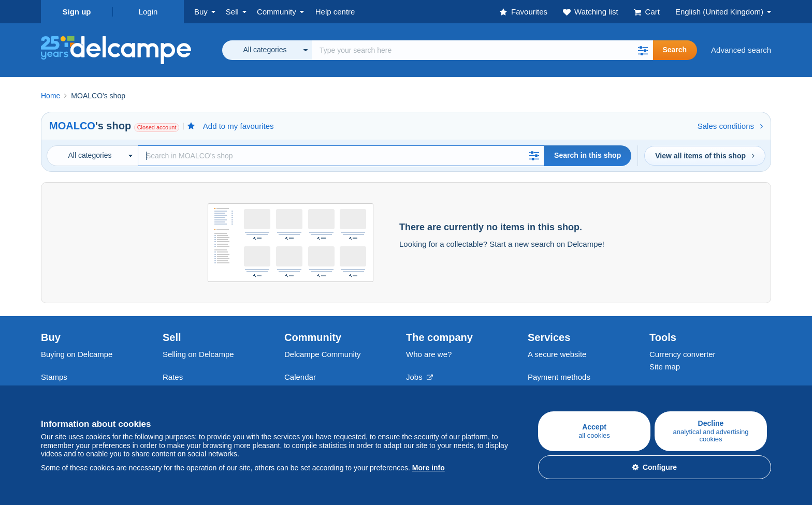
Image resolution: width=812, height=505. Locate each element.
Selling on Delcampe (198, 354)
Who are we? (429, 354)
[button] (643, 50)
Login (148, 12)
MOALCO (72, 126)
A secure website (557, 354)
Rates (173, 377)
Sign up (77, 12)
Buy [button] (201, 12)
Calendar (300, 377)
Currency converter (683, 354)
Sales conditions (730, 126)
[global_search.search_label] (482, 50)
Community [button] (277, 12)
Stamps (54, 377)
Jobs (419, 377)
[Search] (341, 156)
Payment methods (559, 377)
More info (429, 468)
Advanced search (741, 50)
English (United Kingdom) (719, 12)
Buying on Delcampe (77, 354)
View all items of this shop (705, 156)
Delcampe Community (323, 354)
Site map (665, 367)
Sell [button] (232, 12)
